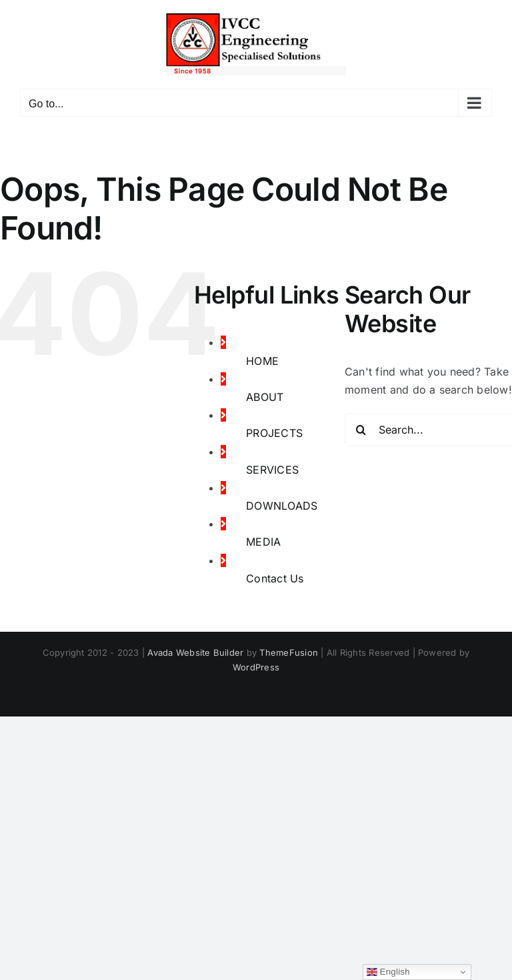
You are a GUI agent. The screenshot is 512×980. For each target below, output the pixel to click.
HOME (262, 361)
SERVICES (272, 470)
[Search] (361, 430)
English (388, 972)
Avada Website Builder (195, 652)
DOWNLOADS (282, 506)
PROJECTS (274, 433)
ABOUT (265, 397)
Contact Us (275, 578)
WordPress (256, 667)
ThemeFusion (289, 652)
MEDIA (263, 542)
